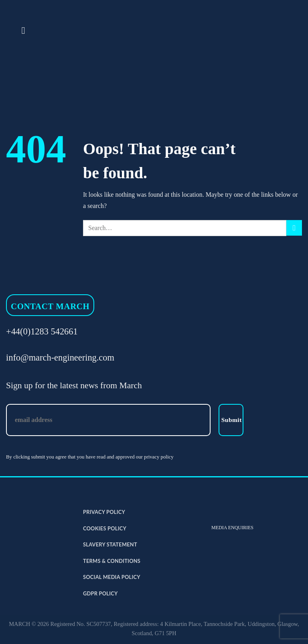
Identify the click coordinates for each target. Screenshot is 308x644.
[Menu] (26, 30)
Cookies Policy (105, 528)
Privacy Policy (104, 512)
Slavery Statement (110, 544)
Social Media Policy (112, 577)
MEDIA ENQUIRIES (232, 528)
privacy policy (159, 457)
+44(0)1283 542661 (42, 331)
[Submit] (294, 228)
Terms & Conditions (112, 561)
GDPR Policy (100, 593)
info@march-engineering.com (60, 358)
